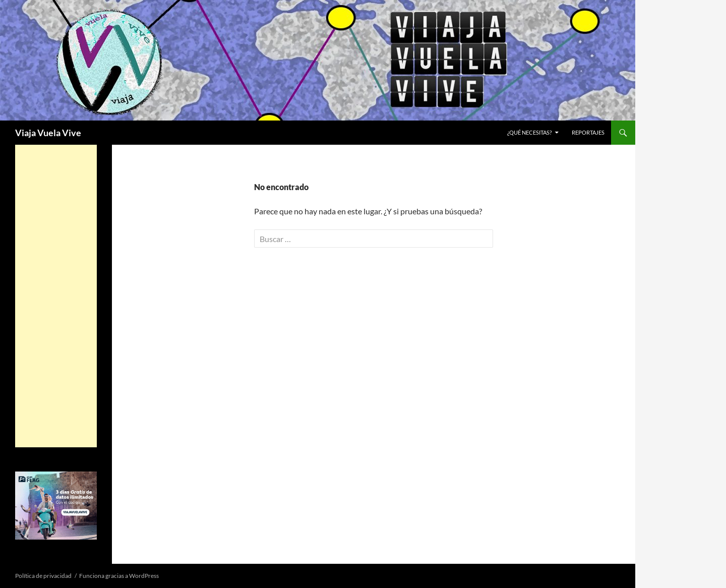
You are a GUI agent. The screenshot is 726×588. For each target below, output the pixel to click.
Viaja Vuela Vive (48, 133)
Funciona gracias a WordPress (119, 576)
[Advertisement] (56, 296)
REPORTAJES (588, 132)
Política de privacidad (43, 576)
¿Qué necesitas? (529, 132)
